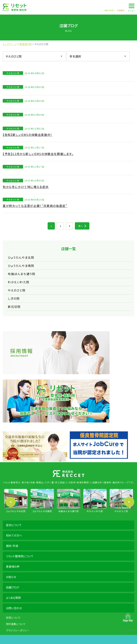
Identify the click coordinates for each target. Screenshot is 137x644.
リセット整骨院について (20, 556)
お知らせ (11, 577)
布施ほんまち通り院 (22, 274)
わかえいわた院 (19, 282)
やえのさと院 (17, 290)
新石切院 (14, 307)
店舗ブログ (13, 587)
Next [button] (129, 502)
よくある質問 (13, 598)
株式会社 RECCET (15, 7)
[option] (16, 501)
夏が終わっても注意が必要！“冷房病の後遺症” (35, 206)
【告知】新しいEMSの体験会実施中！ (28, 135)
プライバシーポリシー (18, 630)
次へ (80, 226)
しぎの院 (14, 298)
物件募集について (16, 624)
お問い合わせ (14, 608)
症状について (14, 525)
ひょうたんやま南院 (21, 266)
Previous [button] (11, 502)
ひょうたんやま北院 (21, 257)
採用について (13, 618)
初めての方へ (14, 535)
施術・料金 (12, 546)
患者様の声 (13, 566)
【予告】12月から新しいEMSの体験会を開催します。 (38, 154)
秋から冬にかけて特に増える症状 (26, 187)
